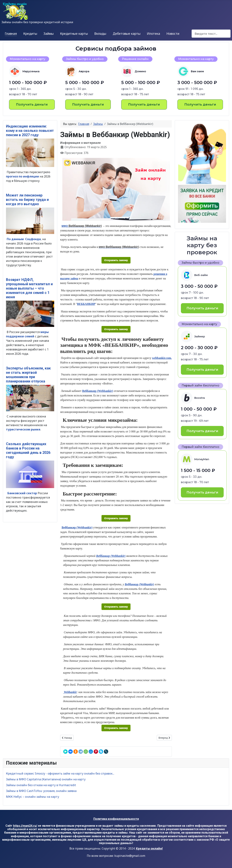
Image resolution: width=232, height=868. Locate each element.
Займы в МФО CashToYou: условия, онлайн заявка (41, 791)
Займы (49, 34)
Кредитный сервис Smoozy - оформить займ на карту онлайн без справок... (60, 773)
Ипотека (153, 34)
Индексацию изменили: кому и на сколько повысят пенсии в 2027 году (30, 131)
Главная (11, 34)
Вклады (100, 34)
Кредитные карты (74, 34)
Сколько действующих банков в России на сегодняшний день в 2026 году (28, 450)
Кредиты (30, 34)
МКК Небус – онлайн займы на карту (33, 797)
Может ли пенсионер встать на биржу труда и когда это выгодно (27, 200)
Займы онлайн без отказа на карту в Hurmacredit (41, 785)
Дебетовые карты (127, 34)
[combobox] (211, 34)
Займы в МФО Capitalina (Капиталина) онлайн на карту (46, 779)
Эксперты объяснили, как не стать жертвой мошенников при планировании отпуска (28, 375)
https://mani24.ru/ (25, 826)
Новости (173, 34)
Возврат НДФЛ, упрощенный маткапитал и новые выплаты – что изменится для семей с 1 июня (29, 288)
